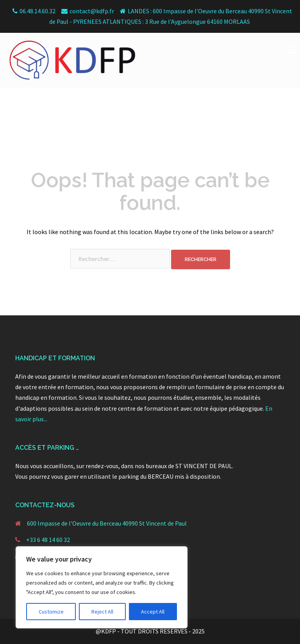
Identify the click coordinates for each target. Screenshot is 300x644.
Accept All (153, 612)
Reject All (102, 612)
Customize (51, 612)
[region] (102, 587)
